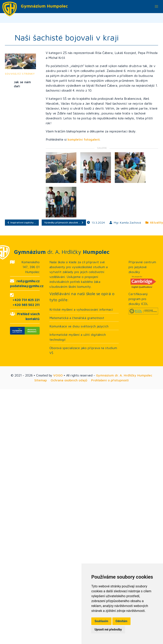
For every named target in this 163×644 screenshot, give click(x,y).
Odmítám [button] (122, 621)
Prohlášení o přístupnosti (110, 380)
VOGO (58, 375)
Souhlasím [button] (101, 621)
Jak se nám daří (22, 84)
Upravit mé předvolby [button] (108, 629)
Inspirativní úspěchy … (22, 222)
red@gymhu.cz (28, 281)
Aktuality (154, 222)
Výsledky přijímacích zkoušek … (64, 222)
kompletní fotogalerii (84, 139)
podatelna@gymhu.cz (27, 286)
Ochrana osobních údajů (69, 380)
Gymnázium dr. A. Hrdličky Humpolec (124, 375)
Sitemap (41, 380)
